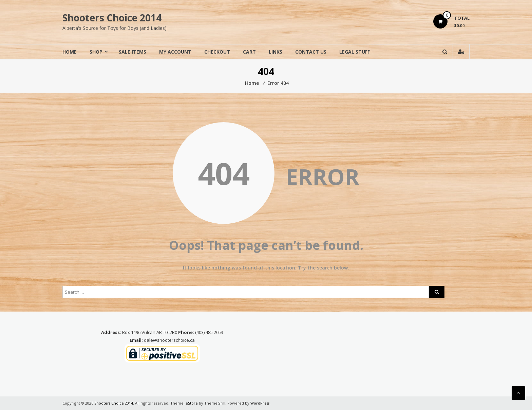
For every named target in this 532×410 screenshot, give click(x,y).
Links (275, 52)
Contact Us (311, 52)
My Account (175, 52)
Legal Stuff (355, 52)
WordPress (261, 403)
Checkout (217, 52)
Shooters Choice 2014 (112, 18)
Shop (96, 52)
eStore (192, 403)
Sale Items (132, 52)
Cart (249, 52)
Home (70, 52)
